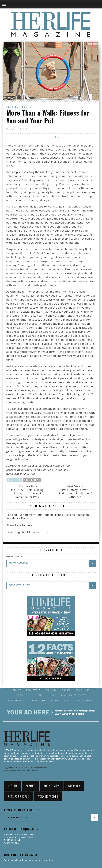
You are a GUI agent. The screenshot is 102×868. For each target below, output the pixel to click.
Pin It (58, 137)
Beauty (17, 690)
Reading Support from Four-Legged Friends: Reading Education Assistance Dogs (48, 517)
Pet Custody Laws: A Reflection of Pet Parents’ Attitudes (75, 493)
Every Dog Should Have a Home (27, 532)
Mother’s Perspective (74, 695)
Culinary (51, 690)
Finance (66, 690)
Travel (55, 700)
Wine (67, 700)
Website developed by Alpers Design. (21, 770)
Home (53, 695)
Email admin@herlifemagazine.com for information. (29, 860)
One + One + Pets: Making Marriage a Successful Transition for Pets (27, 493)
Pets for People (20, 107)
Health (40, 695)
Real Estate (39, 700)
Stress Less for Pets (19, 525)
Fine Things (83, 690)
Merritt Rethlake (19, 129)
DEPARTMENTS (14, 557)
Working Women (84, 700)
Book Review (33, 690)
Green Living (23, 695)
